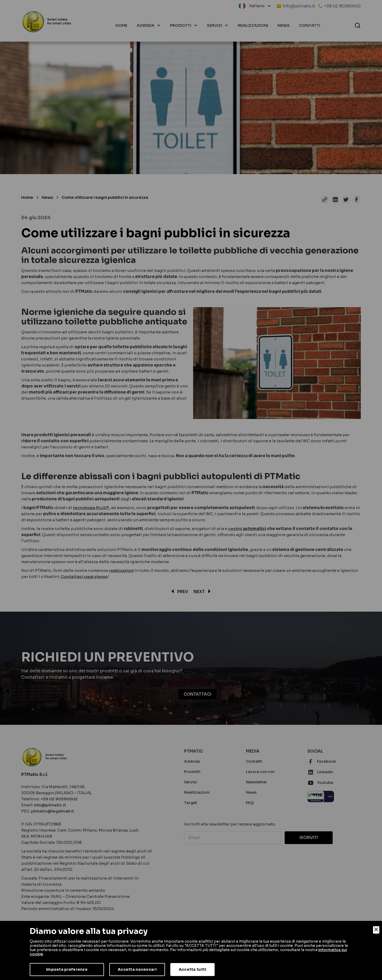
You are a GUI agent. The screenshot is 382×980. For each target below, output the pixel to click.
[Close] (376, 930)
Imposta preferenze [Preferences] (67, 969)
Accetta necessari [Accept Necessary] (137, 969)
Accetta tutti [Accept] (193, 969)
